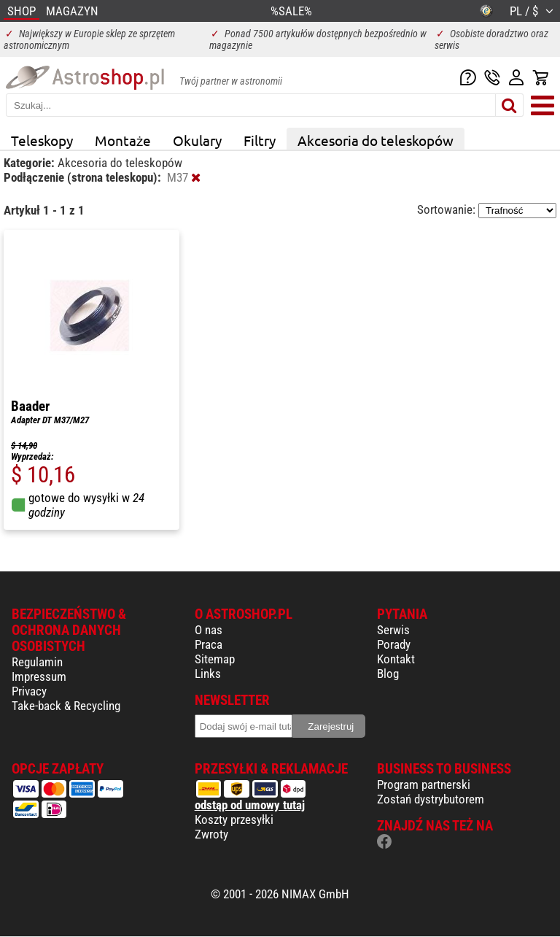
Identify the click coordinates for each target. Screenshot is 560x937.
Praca (209, 644)
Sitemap (215, 659)
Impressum (39, 676)
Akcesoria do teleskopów (376, 140)
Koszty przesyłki (234, 820)
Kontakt (396, 659)
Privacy (29, 691)
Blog (388, 674)
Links (208, 674)
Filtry (260, 140)
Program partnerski (424, 784)
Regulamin (37, 662)
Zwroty (211, 834)
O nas (209, 630)
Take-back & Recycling (66, 706)
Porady (394, 644)
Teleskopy (42, 140)
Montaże (123, 140)
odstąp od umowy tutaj (250, 805)
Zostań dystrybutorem (431, 799)
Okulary (197, 140)
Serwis (393, 630)
